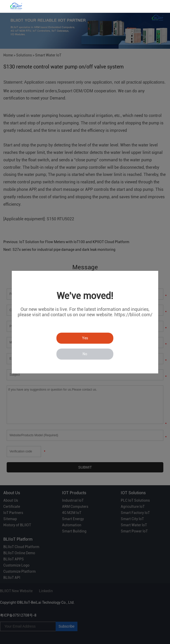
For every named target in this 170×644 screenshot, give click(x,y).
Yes (85, 338)
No (85, 354)
